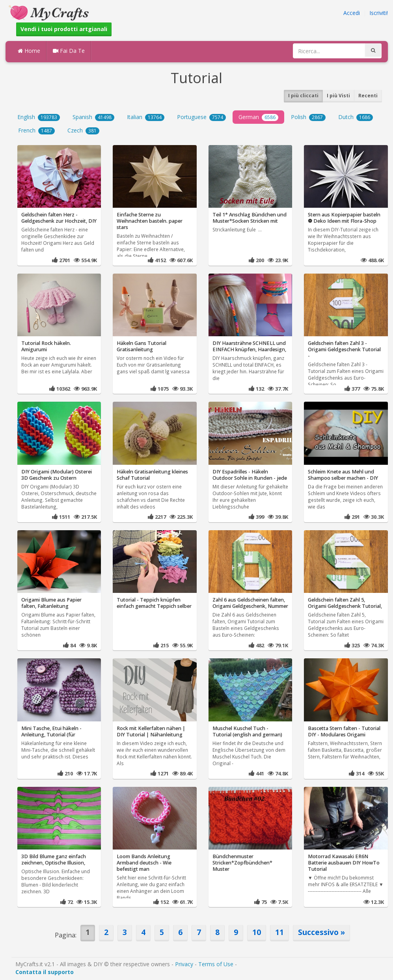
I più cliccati (303, 96)
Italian (146, 117)
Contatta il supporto (45, 972)
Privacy (184, 964)
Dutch (356, 117)
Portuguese (201, 117)
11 (279, 932)
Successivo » (321, 932)
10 (257, 932)
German (258, 117)
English (39, 117)
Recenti (368, 96)
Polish (308, 117)
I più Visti (338, 96)
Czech (83, 130)
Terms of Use (216, 964)
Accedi (352, 13)
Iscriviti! (379, 13)
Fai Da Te (69, 51)
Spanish (93, 117)
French (36, 130)
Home (29, 51)
